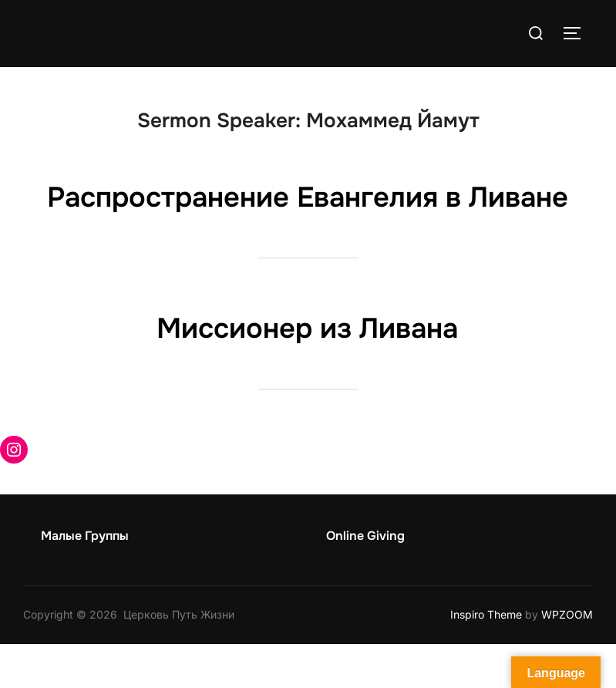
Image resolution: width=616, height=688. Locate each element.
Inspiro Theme (486, 659)
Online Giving (365, 580)
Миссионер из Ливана (308, 372)
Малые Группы (85, 580)
